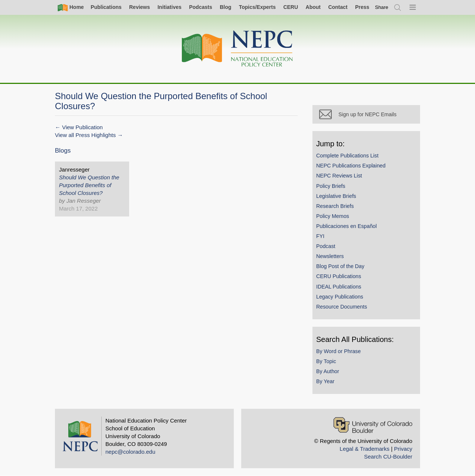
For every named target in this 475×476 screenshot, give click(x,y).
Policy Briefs (331, 186)
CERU (291, 7)
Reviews (140, 7)
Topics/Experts (257, 7)
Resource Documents (342, 307)
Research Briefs (335, 206)
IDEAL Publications (339, 287)
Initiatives (169, 7)
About (313, 7)
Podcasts (200, 7)
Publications (106, 7)
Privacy (403, 449)
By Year (325, 381)
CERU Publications (339, 276)
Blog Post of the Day (340, 266)
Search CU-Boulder (388, 457)
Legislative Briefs (336, 196)
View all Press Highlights (85, 135)
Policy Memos (333, 216)
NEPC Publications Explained (351, 166)
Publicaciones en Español (346, 226)
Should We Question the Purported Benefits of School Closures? (89, 185)
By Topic (326, 361)
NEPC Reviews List (339, 176)
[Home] (237, 49)
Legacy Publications (340, 297)
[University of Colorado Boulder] (373, 425)
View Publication (82, 127)
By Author (328, 371)
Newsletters (330, 256)
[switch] (382, 7)
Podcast (326, 246)
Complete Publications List (347, 156)
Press (362, 7)
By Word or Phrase (338, 351)
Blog (225, 7)
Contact (338, 7)
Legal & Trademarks (364, 449)
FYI (320, 236)
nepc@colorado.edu (130, 452)
